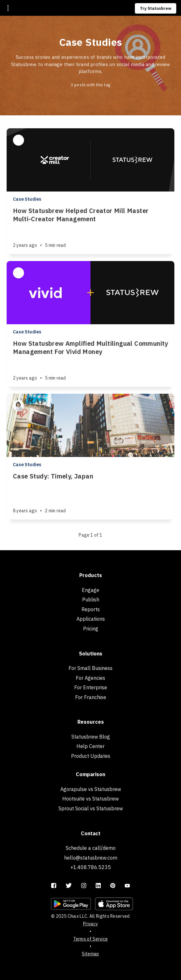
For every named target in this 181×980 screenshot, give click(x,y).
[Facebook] (54, 886)
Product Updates (91, 756)
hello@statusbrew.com (91, 858)
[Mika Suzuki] (18, 406)
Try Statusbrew (156, 8)
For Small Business (90, 668)
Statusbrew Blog (91, 737)
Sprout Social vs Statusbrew (91, 808)
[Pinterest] (113, 886)
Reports (91, 609)
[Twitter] (69, 886)
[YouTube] (127, 886)
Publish (91, 600)
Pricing (91, 629)
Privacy (90, 924)
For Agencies (90, 678)
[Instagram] (84, 886)
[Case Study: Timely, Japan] (90, 496)
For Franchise (91, 697)
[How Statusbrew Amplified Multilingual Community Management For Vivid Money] (90, 363)
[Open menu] (8, 8)
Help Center (90, 746)
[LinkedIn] (98, 886)
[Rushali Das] (18, 140)
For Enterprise (91, 687)
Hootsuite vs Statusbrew (90, 799)
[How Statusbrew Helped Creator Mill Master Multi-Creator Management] (90, 230)
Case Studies (27, 199)
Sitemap (90, 954)
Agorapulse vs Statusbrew (91, 789)
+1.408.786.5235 (91, 867)
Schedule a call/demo (91, 848)
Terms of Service (91, 939)
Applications (91, 619)
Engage (90, 590)
